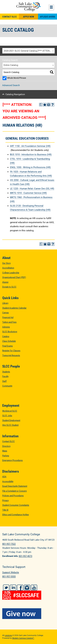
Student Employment (11, 420)
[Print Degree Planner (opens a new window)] (41, 105)
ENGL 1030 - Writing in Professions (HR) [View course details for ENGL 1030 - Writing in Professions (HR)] (30, 167)
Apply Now (29, 17)
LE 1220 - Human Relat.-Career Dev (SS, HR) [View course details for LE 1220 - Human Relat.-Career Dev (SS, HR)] (32, 189)
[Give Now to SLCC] (29, 614)
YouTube (34, 588)
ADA (4, 477)
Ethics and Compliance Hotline (16, 515)
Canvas (6, 313)
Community (7, 386)
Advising (6, 327)
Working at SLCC (10, 411)
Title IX (5, 510)
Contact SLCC (10, 17)
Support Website (11, 572)
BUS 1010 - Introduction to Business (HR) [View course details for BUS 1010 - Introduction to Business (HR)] (31, 155)
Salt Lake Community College (29, 7)
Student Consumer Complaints (16, 505)
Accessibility (8, 481)
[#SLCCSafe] (29, 593)
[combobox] (29, 51)
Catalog (6, 336)
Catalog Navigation (15, 94)
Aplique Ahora (48, 17)
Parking (6, 456)
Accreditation (8, 268)
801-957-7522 (9, 544)
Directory (6, 446)
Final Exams (8, 346)
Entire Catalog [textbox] (11, 65)
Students (6, 372)
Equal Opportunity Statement (15, 486)
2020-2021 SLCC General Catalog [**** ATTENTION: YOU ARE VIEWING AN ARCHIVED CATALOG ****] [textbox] (29, 51)
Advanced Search (11, 85)
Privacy (5, 500)
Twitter (6, 588)
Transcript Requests (11, 355)
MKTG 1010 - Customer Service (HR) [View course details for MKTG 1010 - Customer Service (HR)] (28, 193)
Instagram (27, 588)
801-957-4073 (25, 556)
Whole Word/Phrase (17, 78)
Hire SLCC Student (10, 425)
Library (5, 303)
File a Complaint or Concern (14, 491)
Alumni (5, 282)
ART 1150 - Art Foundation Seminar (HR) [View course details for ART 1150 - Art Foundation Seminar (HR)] (30, 146)
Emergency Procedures (13, 460)
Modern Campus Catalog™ (23, 638)
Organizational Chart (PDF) (14, 277)
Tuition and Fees (9, 322)
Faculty (5, 376)
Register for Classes (11, 351)
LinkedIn (13, 588)
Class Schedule (9, 341)
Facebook (20, 588)
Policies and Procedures (13, 496)
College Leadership (11, 273)
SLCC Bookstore (10, 332)
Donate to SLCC (9, 287)
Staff (4, 381)
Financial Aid (8, 317)
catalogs (8, 635)
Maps (5, 451)
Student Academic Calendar (14, 308)
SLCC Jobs (7, 416)
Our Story (6, 263)
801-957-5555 (9, 576)
